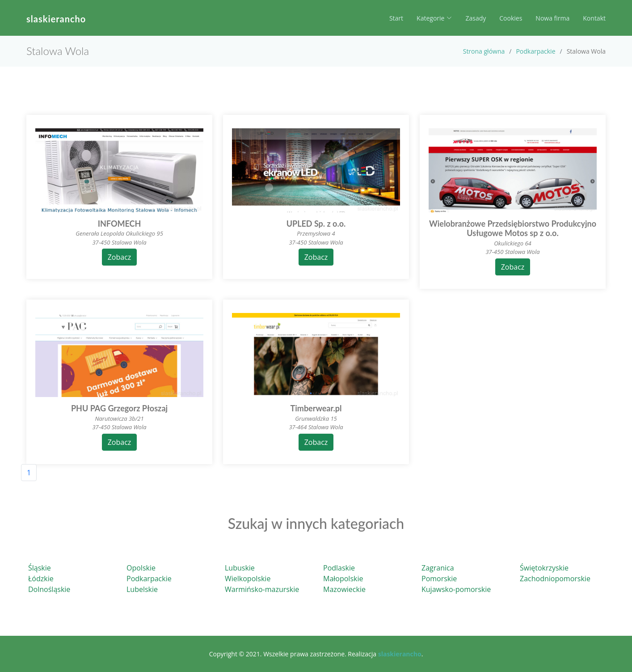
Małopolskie (343, 579)
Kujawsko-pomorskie (456, 589)
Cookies (511, 18)
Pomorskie (439, 579)
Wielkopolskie (248, 579)
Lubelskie (142, 589)
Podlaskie (339, 568)
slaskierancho (56, 19)
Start (396, 18)
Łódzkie (41, 579)
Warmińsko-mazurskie (262, 589)
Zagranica (438, 568)
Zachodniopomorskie (555, 579)
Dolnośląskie (49, 589)
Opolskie (141, 568)
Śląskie (40, 568)
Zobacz (120, 257)
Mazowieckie (344, 589)
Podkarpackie (535, 51)
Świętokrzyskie (544, 568)
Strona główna (484, 51)
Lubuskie (240, 568)
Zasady (476, 18)
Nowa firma (552, 18)
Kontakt (594, 18)
